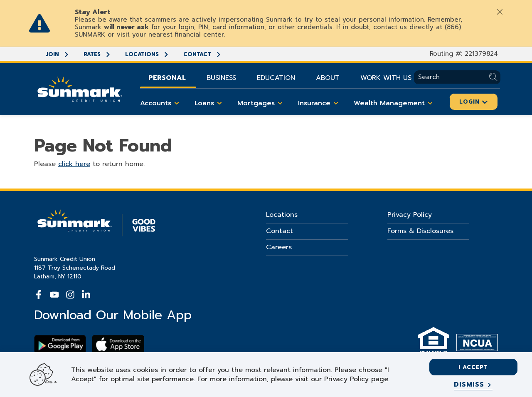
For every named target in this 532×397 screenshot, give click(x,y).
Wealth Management (395, 103)
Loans (210, 103)
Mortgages (261, 103)
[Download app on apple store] (118, 344)
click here (74, 164)
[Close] (500, 12)
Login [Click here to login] (474, 102)
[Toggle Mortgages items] (280, 103)
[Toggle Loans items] (219, 103)
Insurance (320, 103)
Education (276, 78)
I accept (473, 367)
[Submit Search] (495, 77)
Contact (202, 54)
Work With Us (386, 78)
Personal (167, 78)
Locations (147, 54)
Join (58, 54)
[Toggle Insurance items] (336, 103)
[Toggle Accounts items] (177, 103)
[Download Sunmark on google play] (60, 344)
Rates (97, 54)
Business (221, 78)
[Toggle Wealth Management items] (430, 103)
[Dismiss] (473, 385)
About (328, 78)
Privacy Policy (410, 215)
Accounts (161, 103)
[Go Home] (80, 88)
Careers (279, 247)
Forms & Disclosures (420, 231)
